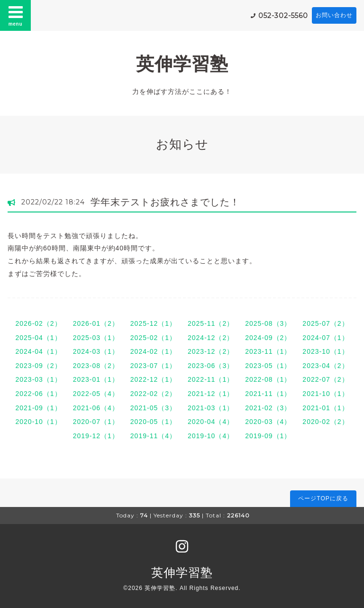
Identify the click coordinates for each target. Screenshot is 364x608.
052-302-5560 (283, 16)
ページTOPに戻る (323, 498)
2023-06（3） (211, 366)
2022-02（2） (153, 394)
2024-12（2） (211, 338)
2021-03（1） (211, 408)
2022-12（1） (153, 379)
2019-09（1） (268, 436)
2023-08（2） (96, 366)
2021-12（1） (211, 394)
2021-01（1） (325, 408)
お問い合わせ (334, 15)
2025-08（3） (268, 323)
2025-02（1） (153, 338)
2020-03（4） (268, 422)
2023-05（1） (268, 366)
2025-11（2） (211, 323)
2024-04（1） (38, 351)
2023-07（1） (153, 366)
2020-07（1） (96, 422)
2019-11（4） (153, 436)
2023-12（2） (211, 351)
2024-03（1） (96, 351)
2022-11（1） (211, 379)
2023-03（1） (38, 379)
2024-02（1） (153, 351)
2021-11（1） (268, 394)
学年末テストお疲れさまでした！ (165, 202)
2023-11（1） (268, 351)
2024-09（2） (268, 338)
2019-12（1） (96, 436)
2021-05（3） (153, 408)
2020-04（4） (211, 422)
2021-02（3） (268, 408)
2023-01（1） (96, 379)
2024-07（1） (325, 338)
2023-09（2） (38, 366)
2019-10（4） (211, 436)
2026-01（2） (96, 323)
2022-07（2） (325, 379)
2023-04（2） (325, 366)
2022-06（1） (38, 394)
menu (16, 15)
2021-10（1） (325, 394)
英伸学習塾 (182, 64)
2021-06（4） (96, 408)
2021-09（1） (38, 408)
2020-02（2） (325, 422)
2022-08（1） (268, 379)
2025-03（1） (96, 338)
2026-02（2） (38, 323)
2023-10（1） (325, 351)
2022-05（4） (96, 394)
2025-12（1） (153, 323)
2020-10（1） (38, 422)
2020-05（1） (153, 422)
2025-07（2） (325, 323)
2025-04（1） (38, 338)
